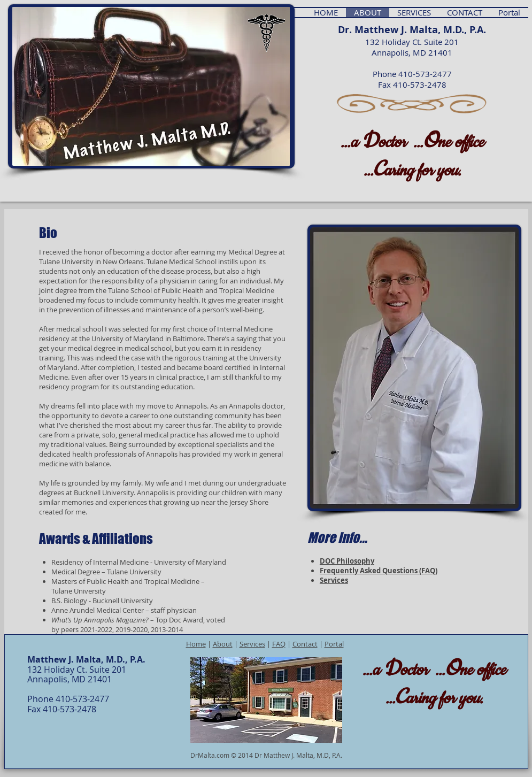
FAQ (279, 644)
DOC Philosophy (347, 561)
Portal (334, 644)
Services (334, 580)
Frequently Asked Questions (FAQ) (379, 571)
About (223, 644)
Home (196, 644)
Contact (305, 644)
